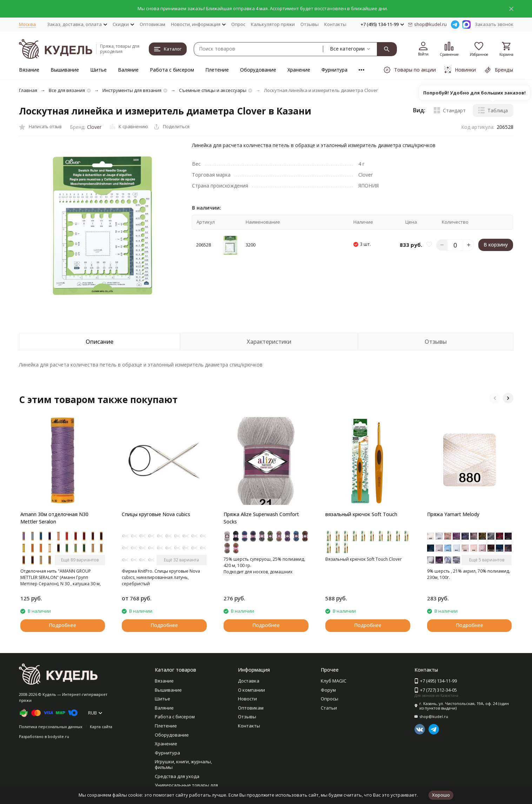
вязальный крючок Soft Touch (361, 514)
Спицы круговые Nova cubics (156, 514)
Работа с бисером (172, 70)
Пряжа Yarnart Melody (453, 514)
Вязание (29, 70)
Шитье (98, 70)
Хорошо (441, 795)
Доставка (249, 681)
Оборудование (258, 70)
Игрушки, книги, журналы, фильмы (183, 764)
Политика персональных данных (51, 727)
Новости (247, 699)
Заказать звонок (494, 24)
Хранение (299, 70)
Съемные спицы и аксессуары (213, 90)
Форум (328, 690)
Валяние (128, 70)
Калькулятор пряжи (273, 24)
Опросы (330, 699)
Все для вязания (67, 90)
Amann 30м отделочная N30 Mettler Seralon (54, 518)
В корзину (496, 245)
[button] (495, 398)
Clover (94, 127)
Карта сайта (101, 727)
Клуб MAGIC (334, 681)
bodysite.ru (58, 736)
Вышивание (65, 70)
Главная (28, 90)
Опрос (238, 24)
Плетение (217, 70)
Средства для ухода (177, 776)
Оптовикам (152, 24)
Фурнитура (334, 70)
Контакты (335, 24)
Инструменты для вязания (132, 90)
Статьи (329, 708)
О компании (251, 690)
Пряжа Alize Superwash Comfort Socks (261, 518)
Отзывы (310, 24)
